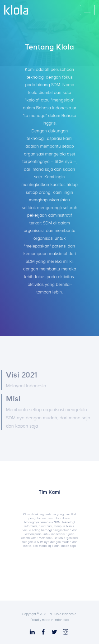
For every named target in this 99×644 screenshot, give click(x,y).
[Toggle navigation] (87, 10)
